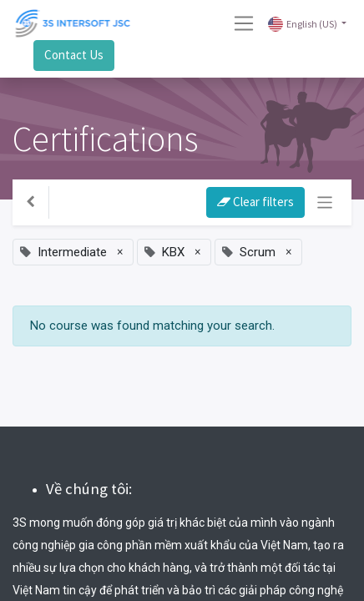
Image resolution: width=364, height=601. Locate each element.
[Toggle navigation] (325, 202)
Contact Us (74, 55)
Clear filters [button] (255, 202)
